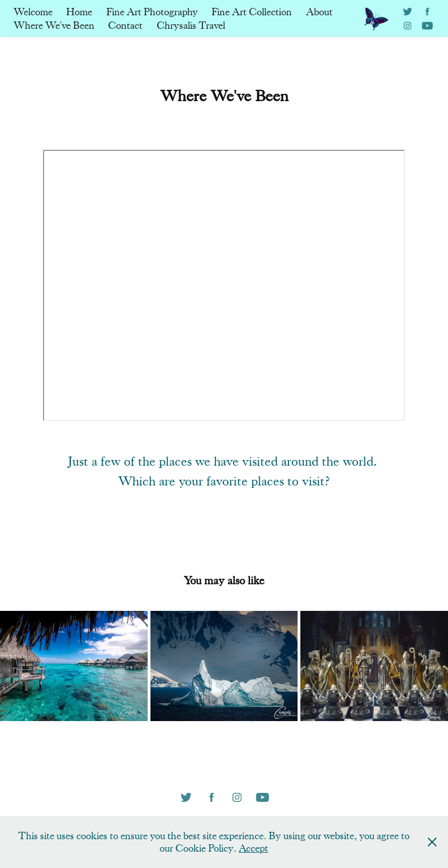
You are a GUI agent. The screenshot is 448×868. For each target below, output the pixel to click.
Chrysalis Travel (191, 25)
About (319, 12)
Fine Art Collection (252, 12)
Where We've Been (54, 25)
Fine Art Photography (152, 12)
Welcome (33, 12)
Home (79, 12)
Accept (253, 848)
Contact (125, 25)
